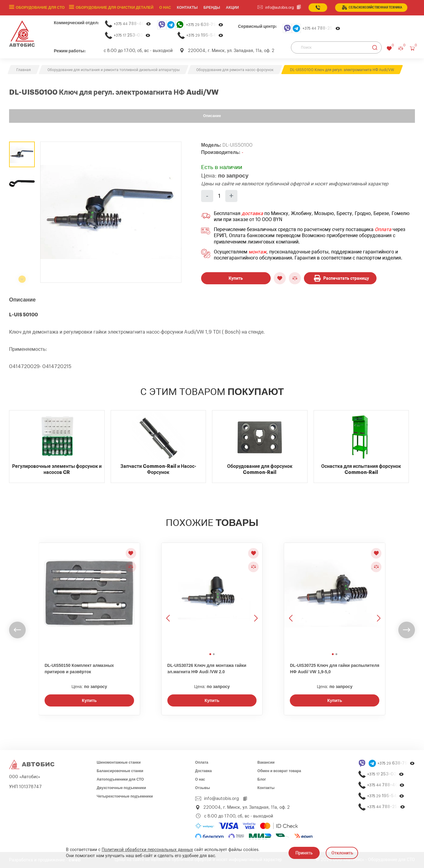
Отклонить (342, 853)
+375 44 (132, 24)
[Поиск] (336, 47)
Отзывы (202, 788)
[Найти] (375, 47)
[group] (111, 212)
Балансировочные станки (120, 771)
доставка (252, 214)
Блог (262, 779)
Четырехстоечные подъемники (125, 796)
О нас (164, 8)
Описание (212, 116)
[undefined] (17, 630)
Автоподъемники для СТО (120, 779)
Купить (236, 278)
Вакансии (266, 762)
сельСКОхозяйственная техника (372, 8)
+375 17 (132, 35)
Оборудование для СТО (40, 8)
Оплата (383, 230)
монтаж (258, 252)
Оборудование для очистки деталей (113, 8)
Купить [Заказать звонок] (89, 700)
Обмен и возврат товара (279, 771)
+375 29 (205, 25)
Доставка (203, 771)
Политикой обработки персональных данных (147, 850)
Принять (304, 853)
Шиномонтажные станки (119, 762)
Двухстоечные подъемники (121, 788)
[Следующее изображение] (255, 597)
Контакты (266, 788)
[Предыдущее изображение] (169, 597)
